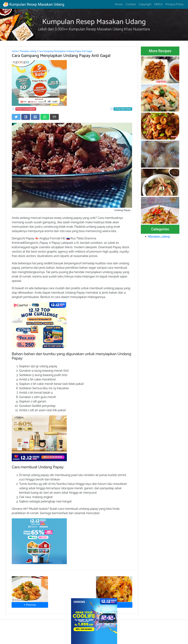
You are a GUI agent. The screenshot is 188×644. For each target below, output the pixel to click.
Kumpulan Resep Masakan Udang (34, 4)
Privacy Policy (175, 4)
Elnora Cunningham (26, 109)
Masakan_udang (28, 51)
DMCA (158, 4)
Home (119, 4)
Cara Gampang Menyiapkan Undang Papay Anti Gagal (65, 51)
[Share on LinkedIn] (35, 117)
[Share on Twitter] (16, 117)
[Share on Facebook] (26, 117)
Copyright (145, 4)
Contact (131, 4)
